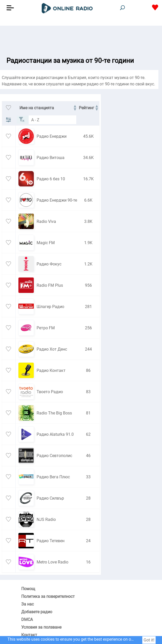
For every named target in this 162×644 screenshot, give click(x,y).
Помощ (28, 589)
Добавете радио (37, 612)
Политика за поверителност (48, 596)
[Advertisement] (81, 38)
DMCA (27, 620)
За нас (28, 604)
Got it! (149, 640)
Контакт (29, 635)
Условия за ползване (41, 627)
